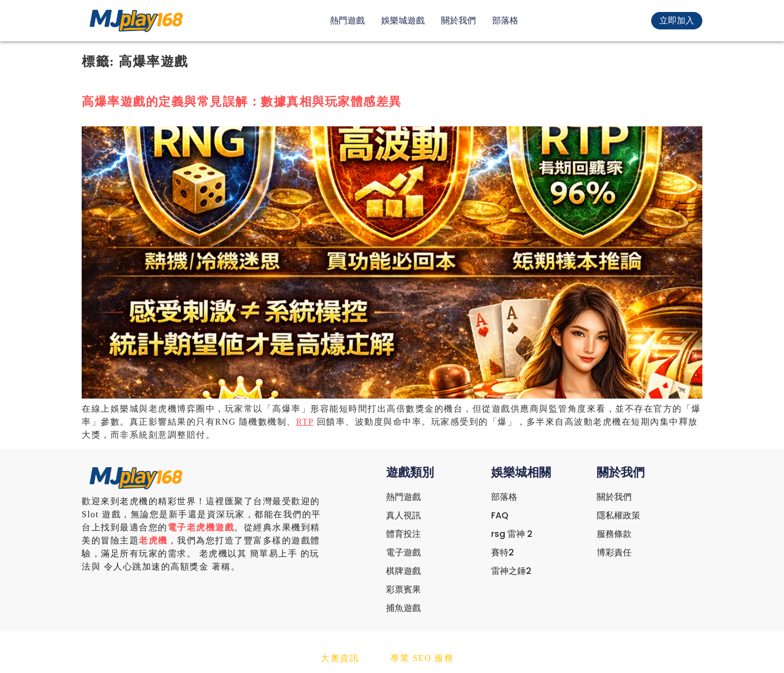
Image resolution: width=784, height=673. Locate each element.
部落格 (505, 20)
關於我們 (458, 20)
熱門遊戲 (347, 20)
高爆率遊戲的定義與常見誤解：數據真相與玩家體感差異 (242, 102)
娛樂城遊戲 (403, 20)
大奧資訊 (340, 658)
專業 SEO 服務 (422, 658)
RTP (305, 422)
